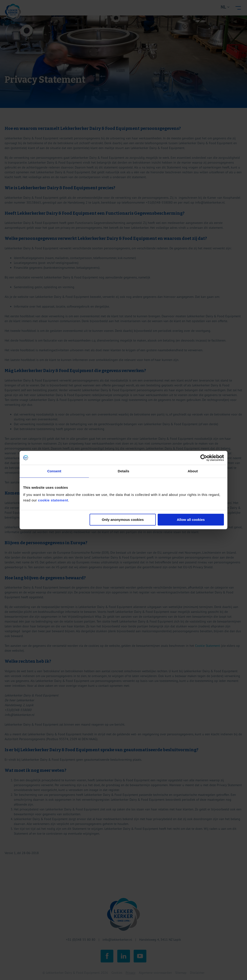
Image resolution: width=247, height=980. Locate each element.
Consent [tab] (54, 471)
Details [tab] (123, 471)
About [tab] (193, 471)
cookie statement (53, 500)
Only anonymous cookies (123, 520)
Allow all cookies (191, 520)
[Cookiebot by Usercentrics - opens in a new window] (204, 458)
